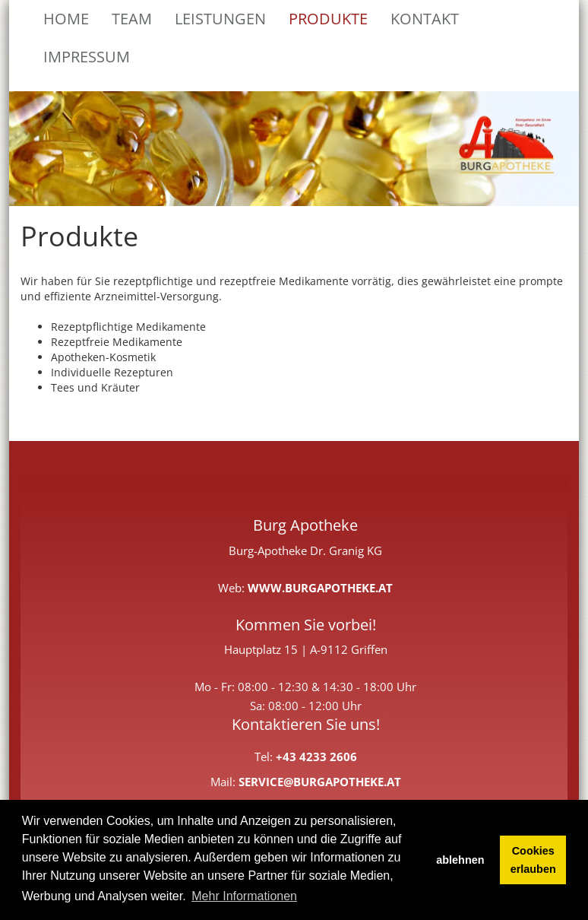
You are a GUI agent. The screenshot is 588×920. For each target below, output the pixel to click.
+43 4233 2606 (316, 757)
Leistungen (220, 19)
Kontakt (425, 19)
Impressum (87, 57)
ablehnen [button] (460, 860)
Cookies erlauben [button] (533, 860)
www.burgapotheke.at (320, 588)
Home (66, 19)
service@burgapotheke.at (320, 782)
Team (132, 19)
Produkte (328, 19)
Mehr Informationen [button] (244, 896)
